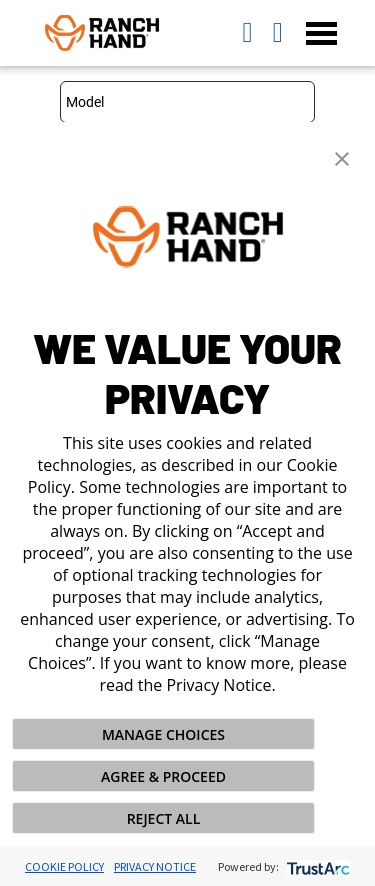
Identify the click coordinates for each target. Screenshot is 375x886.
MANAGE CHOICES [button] (163, 734)
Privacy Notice (155, 866)
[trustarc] (316, 866)
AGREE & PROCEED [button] (163, 776)
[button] (342, 157)
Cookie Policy (64, 866)
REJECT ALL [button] (164, 818)
